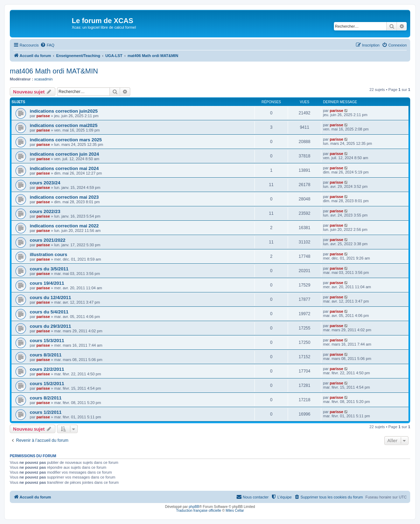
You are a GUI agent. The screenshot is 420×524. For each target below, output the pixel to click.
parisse (43, 116)
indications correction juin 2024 (64, 154)
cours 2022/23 (45, 211)
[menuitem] (47, 45)
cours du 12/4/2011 (50, 298)
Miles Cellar (235, 511)
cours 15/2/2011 (47, 384)
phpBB (194, 507)
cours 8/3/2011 (46, 355)
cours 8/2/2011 (46, 398)
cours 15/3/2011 (47, 341)
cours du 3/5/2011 (49, 269)
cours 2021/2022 (48, 240)
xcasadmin (44, 79)
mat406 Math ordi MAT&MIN (54, 71)
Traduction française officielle (199, 511)
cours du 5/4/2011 (49, 312)
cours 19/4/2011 (47, 283)
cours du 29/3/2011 (50, 326)
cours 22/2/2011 (47, 369)
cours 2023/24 (45, 183)
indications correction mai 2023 (64, 197)
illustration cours (48, 254)
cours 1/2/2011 (46, 412)
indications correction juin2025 (64, 111)
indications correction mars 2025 (66, 140)
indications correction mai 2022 (64, 226)
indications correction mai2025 (64, 125)
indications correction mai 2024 (64, 168)
